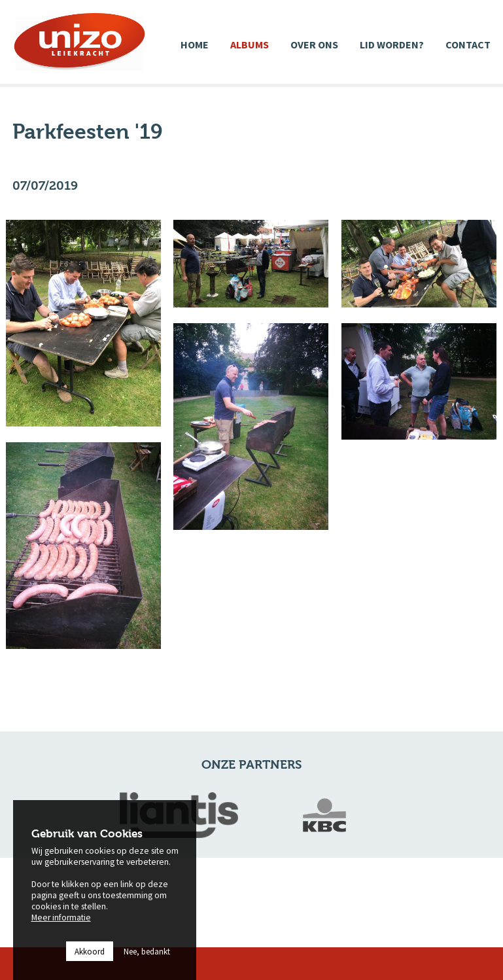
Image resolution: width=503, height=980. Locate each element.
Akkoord (90, 962)
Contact (468, 44)
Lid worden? (392, 44)
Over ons (314, 44)
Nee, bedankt (147, 962)
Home (195, 44)
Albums (250, 44)
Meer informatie (61, 927)
